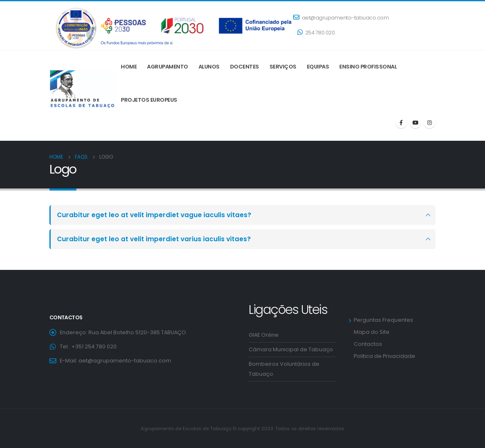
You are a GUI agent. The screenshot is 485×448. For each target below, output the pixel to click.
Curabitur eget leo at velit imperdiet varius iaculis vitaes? (154, 239)
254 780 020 (316, 33)
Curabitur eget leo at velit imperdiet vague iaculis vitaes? (154, 215)
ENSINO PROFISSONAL (368, 67)
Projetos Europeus (149, 100)
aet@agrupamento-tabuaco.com (341, 18)
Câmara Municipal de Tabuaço (291, 349)
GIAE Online (264, 335)
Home (129, 67)
